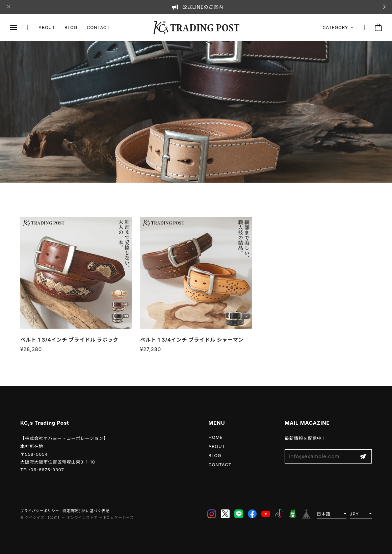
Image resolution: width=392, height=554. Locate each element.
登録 (363, 457)
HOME (215, 437)
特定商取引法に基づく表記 (86, 511)
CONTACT (98, 27)
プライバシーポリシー (40, 511)
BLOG (71, 27)
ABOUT (47, 27)
